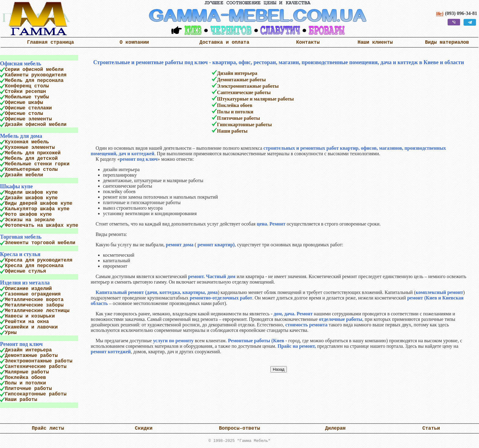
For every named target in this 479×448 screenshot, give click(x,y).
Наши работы (21, 400)
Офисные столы (24, 114)
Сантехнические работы (36, 367)
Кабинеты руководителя (36, 75)
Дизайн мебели (24, 175)
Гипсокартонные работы (36, 394)
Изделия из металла (25, 283)
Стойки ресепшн (25, 92)
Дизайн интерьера (28, 350)
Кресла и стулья (20, 254)
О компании (134, 42)
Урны (11, 333)
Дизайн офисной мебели (36, 125)
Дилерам (335, 428)
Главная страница (50, 42)
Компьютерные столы (31, 170)
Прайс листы (48, 428)
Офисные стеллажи (28, 108)
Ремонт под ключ (21, 344)
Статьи (431, 428)
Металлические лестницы (37, 311)
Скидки (144, 428)
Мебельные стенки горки (37, 164)
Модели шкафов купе (31, 193)
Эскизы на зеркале (30, 220)
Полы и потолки (25, 383)
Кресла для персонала (34, 266)
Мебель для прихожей (33, 153)
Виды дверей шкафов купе (39, 204)
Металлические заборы (34, 305)
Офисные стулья (25, 271)
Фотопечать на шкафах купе (42, 226)
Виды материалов (447, 42)
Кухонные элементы (30, 148)
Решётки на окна (27, 322)
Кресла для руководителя (39, 260)
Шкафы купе (16, 186)
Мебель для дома (21, 136)
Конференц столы (27, 86)
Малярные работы (27, 372)
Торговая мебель (21, 237)
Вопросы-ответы (239, 428)
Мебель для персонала (34, 81)
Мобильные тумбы (27, 97)
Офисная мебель (21, 64)
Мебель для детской (31, 159)
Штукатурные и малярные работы (255, 99)
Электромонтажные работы (39, 361)
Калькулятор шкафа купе (37, 209)
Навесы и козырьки (30, 316)
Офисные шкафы (24, 103)
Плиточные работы (28, 389)
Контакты (308, 42)
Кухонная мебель (27, 142)
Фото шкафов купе (28, 215)
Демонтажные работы (31, 356)
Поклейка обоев (25, 378)
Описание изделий (28, 289)
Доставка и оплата (224, 42)
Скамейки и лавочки (31, 327)
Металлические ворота (34, 300)
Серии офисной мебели (34, 70)
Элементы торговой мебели (40, 243)
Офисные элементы (28, 119)
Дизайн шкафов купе (31, 198)
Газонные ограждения (33, 294)
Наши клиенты (375, 42)
